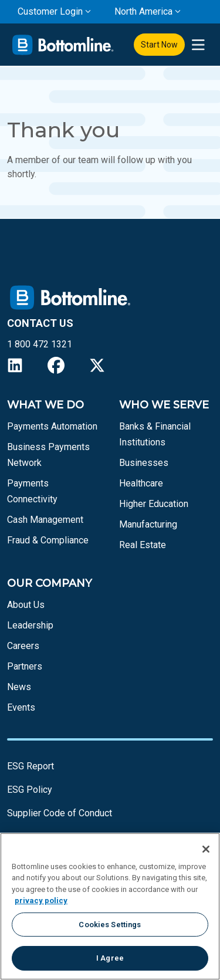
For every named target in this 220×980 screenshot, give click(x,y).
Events (21, 707)
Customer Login (50, 11)
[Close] (206, 849)
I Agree (110, 958)
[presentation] (198, 45)
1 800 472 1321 (40, 344)
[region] (110, 906)
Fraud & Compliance (48, 540)
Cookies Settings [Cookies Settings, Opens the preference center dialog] (110, 925)
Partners (25, 666)
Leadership (30, 625)
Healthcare (141, 483)
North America (143, 11)
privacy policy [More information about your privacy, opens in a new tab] (41, 900)
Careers (23, 646)
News (19, 687)
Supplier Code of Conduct (60, 813)
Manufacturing (148, 524)
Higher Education (154, 504)
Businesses (144, 463)
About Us (26, 605)
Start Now (159, 45)
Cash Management (45, 520)
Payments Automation (52, 426)
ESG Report (31, 766)
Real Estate (143, 545)
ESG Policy (30, 790)
